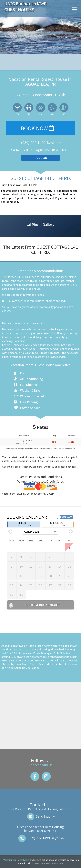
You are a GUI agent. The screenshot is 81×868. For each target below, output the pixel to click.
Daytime (41, 838)
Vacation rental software (16, 860)
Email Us (41, 158)
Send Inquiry (40, 816)
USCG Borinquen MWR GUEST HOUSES (25, 7)
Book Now (37, 128)
